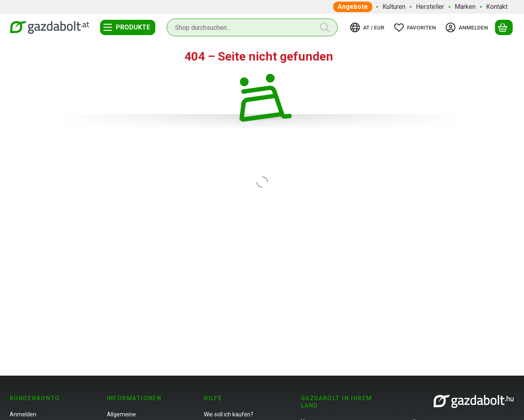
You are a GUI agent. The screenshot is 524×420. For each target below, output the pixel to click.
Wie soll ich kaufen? (229, 414)
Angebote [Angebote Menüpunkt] (353, 7)
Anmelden (23, 414)
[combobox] (252, 27)
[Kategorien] (128, 27)
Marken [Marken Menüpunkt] (465, 7)
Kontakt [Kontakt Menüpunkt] (497, 7)
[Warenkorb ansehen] (504, 27)
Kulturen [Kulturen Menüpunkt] (394, 7)
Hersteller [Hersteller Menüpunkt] (430, 7)
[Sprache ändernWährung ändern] (368, 27)
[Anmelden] (468, 27)
